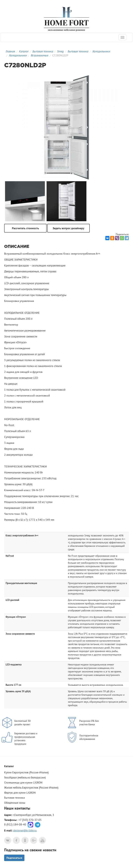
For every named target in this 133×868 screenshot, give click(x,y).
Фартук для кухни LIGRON (20, 793)
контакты (22, 808)
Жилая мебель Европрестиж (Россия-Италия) (31, 787)
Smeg (60, 51)
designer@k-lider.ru (25, 830)
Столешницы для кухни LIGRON (23, 782)
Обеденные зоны (15, 803)
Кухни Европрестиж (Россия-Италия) (26, 772)
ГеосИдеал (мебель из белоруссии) (25, 777)
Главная (10, 51)
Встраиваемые (39, 55)
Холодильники (101, 51)
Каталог (24, 51)
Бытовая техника (43, 51)
